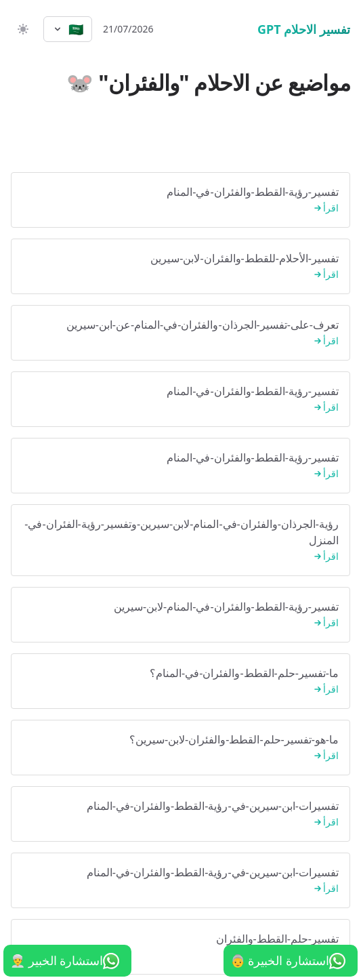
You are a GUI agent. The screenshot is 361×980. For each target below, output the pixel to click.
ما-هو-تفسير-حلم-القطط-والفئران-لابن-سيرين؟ (180, 748)
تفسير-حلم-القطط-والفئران (180, 947)
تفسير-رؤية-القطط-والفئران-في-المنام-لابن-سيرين (180, 615)
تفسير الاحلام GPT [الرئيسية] (304, 29)
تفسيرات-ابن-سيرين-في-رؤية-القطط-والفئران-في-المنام (180, 814)
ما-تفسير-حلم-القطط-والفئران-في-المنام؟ (180, 681)
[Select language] (68, 29)
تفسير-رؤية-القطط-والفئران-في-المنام (180, 200)
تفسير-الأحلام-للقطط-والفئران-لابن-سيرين (180, 267)
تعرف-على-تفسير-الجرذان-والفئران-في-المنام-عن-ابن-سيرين (180, 333)
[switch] (22, 29)
